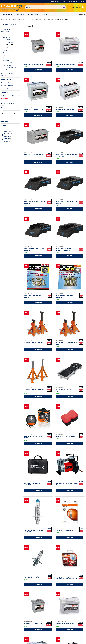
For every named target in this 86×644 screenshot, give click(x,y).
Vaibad (5, 70)
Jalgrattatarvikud (11, 47)
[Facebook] (84, 1)
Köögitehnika (7, 58)
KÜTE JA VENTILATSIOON (9, 79)
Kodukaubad (6, 50)
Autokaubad (37, 19)
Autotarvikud (10, 45)
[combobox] (45, 7)
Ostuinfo (21, 14)
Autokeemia (9, 42)
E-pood (64, 1)
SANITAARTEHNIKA (7, 86)
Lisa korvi (38, 70)
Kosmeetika (6, 60)
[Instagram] (81, 1)
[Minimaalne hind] (2, 110)
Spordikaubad (7, 65)
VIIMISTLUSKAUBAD (7, 95)
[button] (78, 7)
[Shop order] (32, 26)
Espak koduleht (54, 1)
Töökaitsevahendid (8, 68)
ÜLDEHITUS (5, 92)
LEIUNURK (46, 14)
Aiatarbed (6, 35)
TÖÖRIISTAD (5, 89)
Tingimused (33, 14)
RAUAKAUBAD (6, 82)
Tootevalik (8, 14)
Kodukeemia (6, 53)
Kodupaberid (7, 55)
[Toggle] (19, 31)
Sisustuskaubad (7, 63)
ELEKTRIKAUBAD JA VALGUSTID (7, 75)
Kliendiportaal (73, 1)
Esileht (4, 19)
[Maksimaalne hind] (21, 110)
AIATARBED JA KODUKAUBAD (19, 19)
